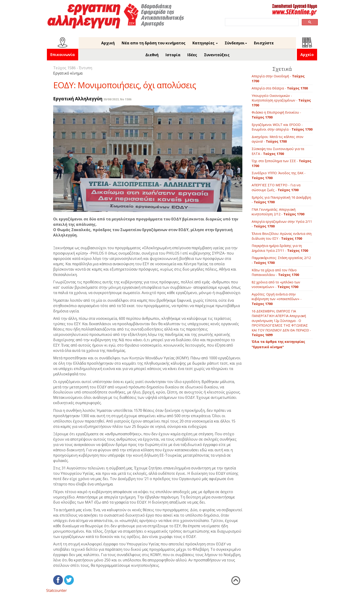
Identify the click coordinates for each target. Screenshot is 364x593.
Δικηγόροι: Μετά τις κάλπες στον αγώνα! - (278, 139)
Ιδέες (192, 55)
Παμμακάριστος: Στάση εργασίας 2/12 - (281, 260)
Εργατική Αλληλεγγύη (78, 99)
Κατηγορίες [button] (205, 43)
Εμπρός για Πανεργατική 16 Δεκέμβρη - (281, 200)
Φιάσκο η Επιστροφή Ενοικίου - (276, 115)
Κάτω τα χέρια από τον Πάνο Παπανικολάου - (275, 272)
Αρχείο (307, 55)
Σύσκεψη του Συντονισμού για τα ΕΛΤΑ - (278, 151)
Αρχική (108, 43)
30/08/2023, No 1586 (117, 99)
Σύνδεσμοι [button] (236, 43)
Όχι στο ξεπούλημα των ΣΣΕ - (281, 163)
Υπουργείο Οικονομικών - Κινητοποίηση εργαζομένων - (281, 100)
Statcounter (57, 590)
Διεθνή (152, 55)
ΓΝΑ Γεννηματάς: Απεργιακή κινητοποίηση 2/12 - (278, 212)
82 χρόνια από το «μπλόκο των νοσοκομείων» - (276, 285)
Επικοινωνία (63, 55)
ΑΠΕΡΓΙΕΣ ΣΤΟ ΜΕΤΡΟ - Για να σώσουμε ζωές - (276, 187)
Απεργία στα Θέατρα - (280, 88)
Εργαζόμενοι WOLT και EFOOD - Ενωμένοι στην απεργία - (282, 127)
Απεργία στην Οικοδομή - (278, 79)
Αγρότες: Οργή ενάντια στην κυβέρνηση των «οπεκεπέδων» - (277, 299)
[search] (261, 22)
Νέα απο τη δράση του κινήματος (154, 43)
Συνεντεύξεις (217, 55)
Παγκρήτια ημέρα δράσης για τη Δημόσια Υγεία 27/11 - (280, 248)
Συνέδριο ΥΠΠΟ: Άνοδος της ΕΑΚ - (279, 175)
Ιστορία (173, 55)
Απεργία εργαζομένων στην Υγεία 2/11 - (282, 224)
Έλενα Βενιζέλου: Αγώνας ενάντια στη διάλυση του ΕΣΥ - (282, 236)
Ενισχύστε (264, 43)
